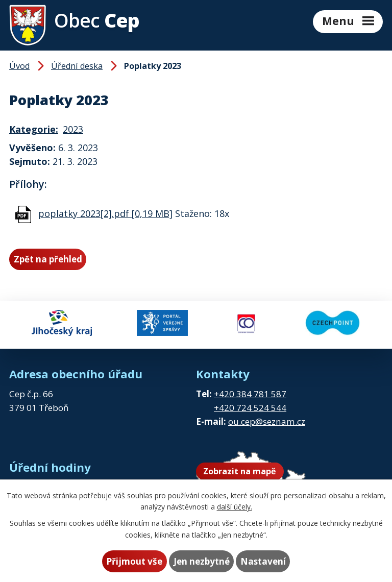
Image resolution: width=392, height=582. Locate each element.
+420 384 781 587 (250, 394)
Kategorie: (34, 129)
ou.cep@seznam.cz (267, 421)
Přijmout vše (134, 561)
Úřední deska (77, 66)
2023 (73, 129)
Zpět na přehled (48, 259)
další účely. (235, 507)
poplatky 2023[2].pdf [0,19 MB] (105, 213)
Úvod (19, 66)
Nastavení (263, 561)
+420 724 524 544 (250, 408)
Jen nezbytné (202, 561)
